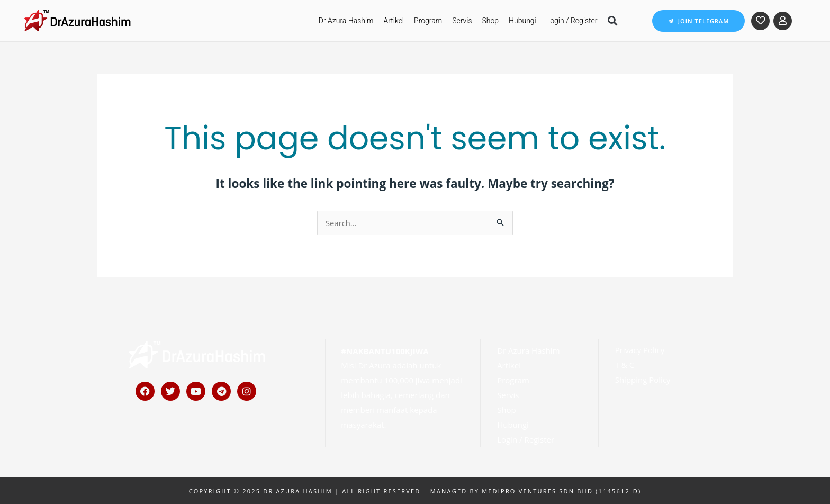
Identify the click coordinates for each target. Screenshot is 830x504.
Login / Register (572, 21)
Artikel (394, 21)
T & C (625, 364)
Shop (491, 21)
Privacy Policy (640, 349)
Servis (462, 21)
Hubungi (522, 21)
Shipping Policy (643, 379)
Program (428, 21)
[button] (613, 21)
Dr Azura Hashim (346, 21)
